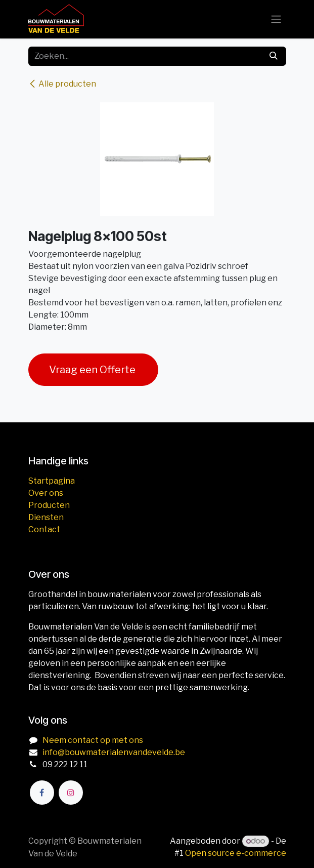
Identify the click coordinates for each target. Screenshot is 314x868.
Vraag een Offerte (93, 370)
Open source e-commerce (236, 853)
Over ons (46, 493)
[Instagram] (71, 793)
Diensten (46, 517)
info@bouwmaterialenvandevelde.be (114, 752)
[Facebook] (42, 793)
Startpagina (52, 481)
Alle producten (62, 84)
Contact (44, 529)
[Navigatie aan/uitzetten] (276, 19)
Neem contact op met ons (93, 740)
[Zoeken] (274, 56)
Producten (49, 505)
